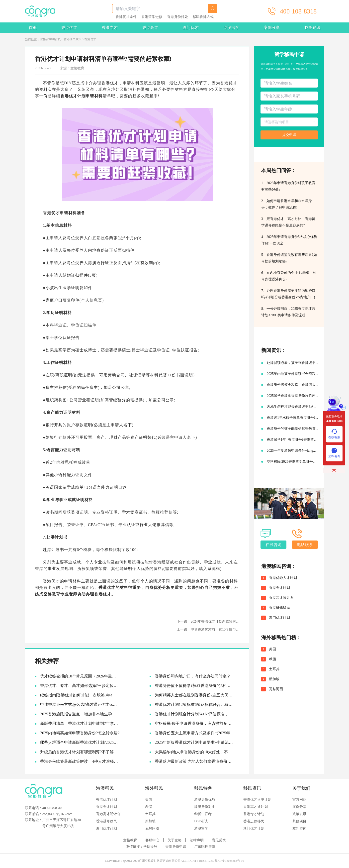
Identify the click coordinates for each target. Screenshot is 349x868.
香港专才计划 (279, 588)
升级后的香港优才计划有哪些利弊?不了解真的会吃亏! (80, 752)
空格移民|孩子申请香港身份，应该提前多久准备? (195, 723)
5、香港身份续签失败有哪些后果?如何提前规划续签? (289, 258)
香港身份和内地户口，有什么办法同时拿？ (193, 676)
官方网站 (299, 800)
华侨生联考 (203, 814)
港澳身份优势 (205, 800)
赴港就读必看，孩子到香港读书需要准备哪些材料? (306, 363)
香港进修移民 (279, 608)
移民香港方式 (203, 17)
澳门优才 (191, 28)
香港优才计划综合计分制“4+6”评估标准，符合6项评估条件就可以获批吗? (195, 714)
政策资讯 (312, 28)
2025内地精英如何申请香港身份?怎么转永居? (80, 733)
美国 (272, 649)
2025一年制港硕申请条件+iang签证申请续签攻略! (305, 451)
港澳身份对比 (205, 807)
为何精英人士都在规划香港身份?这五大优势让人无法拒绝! (195, 695)
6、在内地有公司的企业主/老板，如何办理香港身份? (289, 276)
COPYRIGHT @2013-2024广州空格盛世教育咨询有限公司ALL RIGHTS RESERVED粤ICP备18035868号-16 (174, 861)
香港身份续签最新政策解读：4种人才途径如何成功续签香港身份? (80, 761)
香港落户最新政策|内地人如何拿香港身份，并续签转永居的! (195, 761)
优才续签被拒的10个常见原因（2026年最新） (80, 676)
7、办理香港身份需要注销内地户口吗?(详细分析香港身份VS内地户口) (288, 294)
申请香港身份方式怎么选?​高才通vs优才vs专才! (80, 705)
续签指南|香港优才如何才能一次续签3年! (76, 695)
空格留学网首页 (50, 39)
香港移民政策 (73, 39)
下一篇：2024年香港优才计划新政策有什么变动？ (215, 621)
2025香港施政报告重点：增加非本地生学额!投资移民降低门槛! (80, 714)
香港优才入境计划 (257, 800)
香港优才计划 (106, 800)
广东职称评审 (205, 847)
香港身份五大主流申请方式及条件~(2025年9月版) (195, 733)
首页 (33, 28)
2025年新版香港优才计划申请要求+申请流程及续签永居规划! (195, 742)
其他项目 (299, 821)
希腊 (272, 659)
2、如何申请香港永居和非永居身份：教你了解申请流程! (287, 204)
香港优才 (69, 28)
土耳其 (274, 669)
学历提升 (150, 847)
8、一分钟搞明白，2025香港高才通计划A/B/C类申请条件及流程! (288, 312)
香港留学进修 (152, 17)
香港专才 (110, 28)
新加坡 (274, 679)
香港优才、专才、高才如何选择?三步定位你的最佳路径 (80, 686)
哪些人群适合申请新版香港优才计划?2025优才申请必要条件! (80, 742)
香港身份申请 (176, 847)
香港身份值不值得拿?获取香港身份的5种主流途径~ (195, 686)
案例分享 (272, 28)
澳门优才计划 (279, 618)
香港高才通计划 (281, 598)
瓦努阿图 (276, 689)
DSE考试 (201, 821)
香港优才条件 (126, 17)
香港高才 (150, 28)
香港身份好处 (177, 17)
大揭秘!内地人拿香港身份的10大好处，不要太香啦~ (195, 752)
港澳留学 (231, 28)
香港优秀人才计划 (283, 578)
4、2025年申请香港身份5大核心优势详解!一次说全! (289, 240)
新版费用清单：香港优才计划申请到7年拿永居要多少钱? (80, 723)
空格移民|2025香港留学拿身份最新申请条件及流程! (306, 462)
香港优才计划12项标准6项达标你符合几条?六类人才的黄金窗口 (195, 705)
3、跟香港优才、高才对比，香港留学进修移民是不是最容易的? (288, 222)
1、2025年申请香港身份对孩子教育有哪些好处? (288, 186)
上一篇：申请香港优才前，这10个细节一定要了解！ (217, 629)
